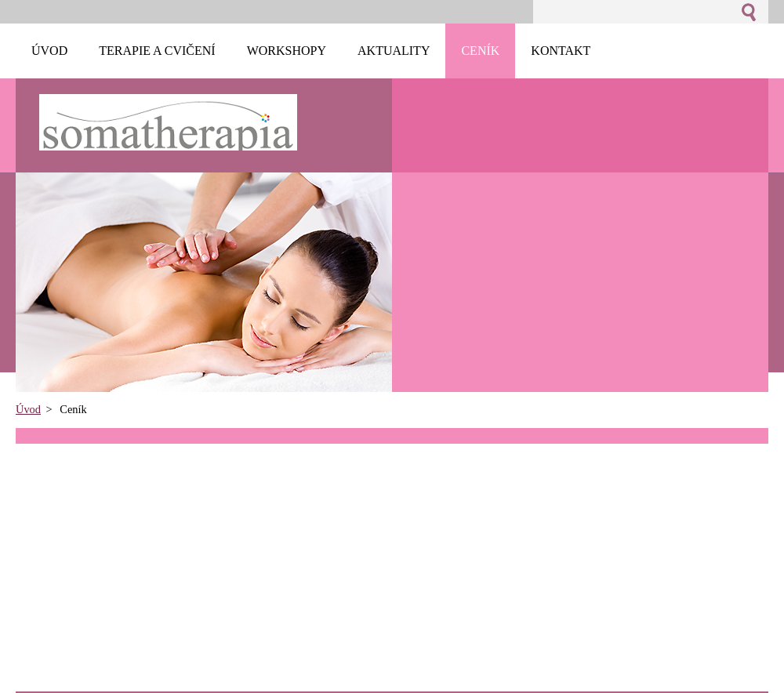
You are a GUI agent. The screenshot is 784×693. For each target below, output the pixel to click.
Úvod (28, 409)
